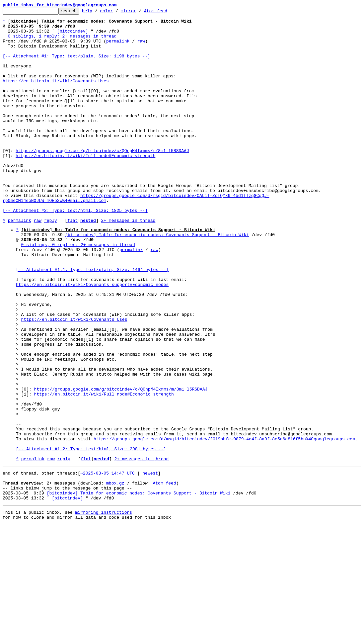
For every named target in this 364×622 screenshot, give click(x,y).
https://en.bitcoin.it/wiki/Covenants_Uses (56, 96)
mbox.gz (115, 576)
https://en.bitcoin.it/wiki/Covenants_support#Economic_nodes (92, 339)
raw (141, 48)
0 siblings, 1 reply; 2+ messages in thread (62, 42)
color (117, 13)
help (97, 13)
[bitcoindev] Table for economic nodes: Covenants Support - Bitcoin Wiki (157, 279)
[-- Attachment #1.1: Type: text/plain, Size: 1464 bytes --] (92, 321)
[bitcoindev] (73, 36)
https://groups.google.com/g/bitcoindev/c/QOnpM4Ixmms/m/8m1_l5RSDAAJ (102, 179)
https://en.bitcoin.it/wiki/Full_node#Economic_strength (85, 185)
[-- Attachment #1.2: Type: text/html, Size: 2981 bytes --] (91, 536)
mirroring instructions (104, 609)
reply (51, 263)
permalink (118, 48)
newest (150, 564)
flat (73, 263)
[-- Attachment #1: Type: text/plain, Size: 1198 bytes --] (76, 66)
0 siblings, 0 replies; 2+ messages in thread (78, 291)
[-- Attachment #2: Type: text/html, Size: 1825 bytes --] (75, 251)
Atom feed (166, 13)
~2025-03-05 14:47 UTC (108, 564)
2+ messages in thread (128, 263)
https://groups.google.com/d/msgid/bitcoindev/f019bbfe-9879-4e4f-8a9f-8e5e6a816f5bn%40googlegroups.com (224, 524)
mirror (139, 13)
